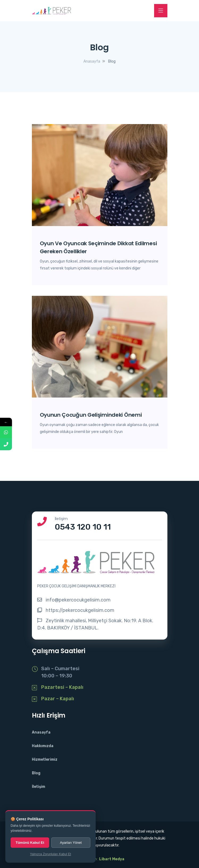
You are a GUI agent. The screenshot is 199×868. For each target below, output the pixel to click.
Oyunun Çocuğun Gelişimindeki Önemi (91, 415)
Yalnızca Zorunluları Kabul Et (51, 854)
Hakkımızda (43, 746)
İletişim (39, 787)
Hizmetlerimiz (45, 759)
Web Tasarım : (100, 859)
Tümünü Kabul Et (30, 843)
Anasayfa (41, 732)
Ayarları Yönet (71, 843)
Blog (36, 773)
